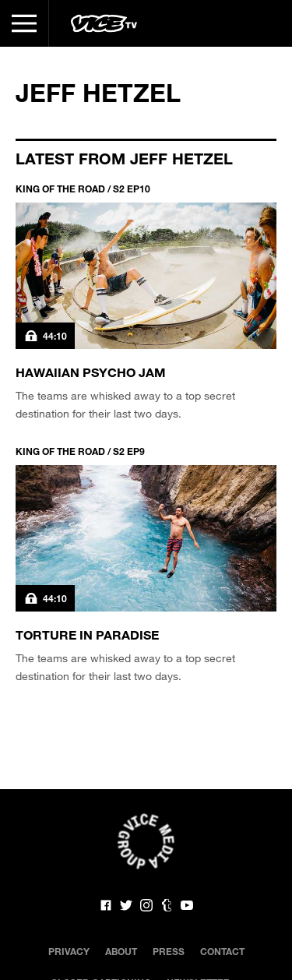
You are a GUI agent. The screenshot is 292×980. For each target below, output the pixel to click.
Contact (222, 951)
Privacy (69, 951)
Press (169, 951)
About (121, 951)
